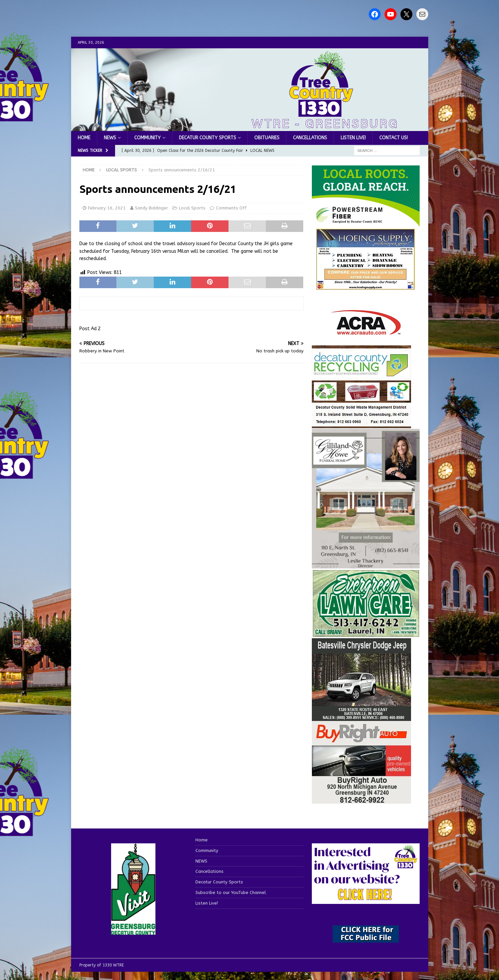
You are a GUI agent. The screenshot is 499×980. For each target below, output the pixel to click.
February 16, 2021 (107, 208)
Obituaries (267, 138)
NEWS (110, 138)
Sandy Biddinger (151, 208)
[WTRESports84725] (361, 800)
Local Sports (192, 208)
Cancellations (310, 138)
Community (147, 138)
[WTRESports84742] (361, 424)
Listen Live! (353, 138)
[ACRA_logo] (366, 331)
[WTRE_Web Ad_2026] (366, 223)
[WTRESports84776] (361, 717)
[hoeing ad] (366, 286)
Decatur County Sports (208, 138)
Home (84, 138)
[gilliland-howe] (366, 564)
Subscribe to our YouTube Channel (231, 892)
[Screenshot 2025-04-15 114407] (366, 634)
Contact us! (394, 138)
